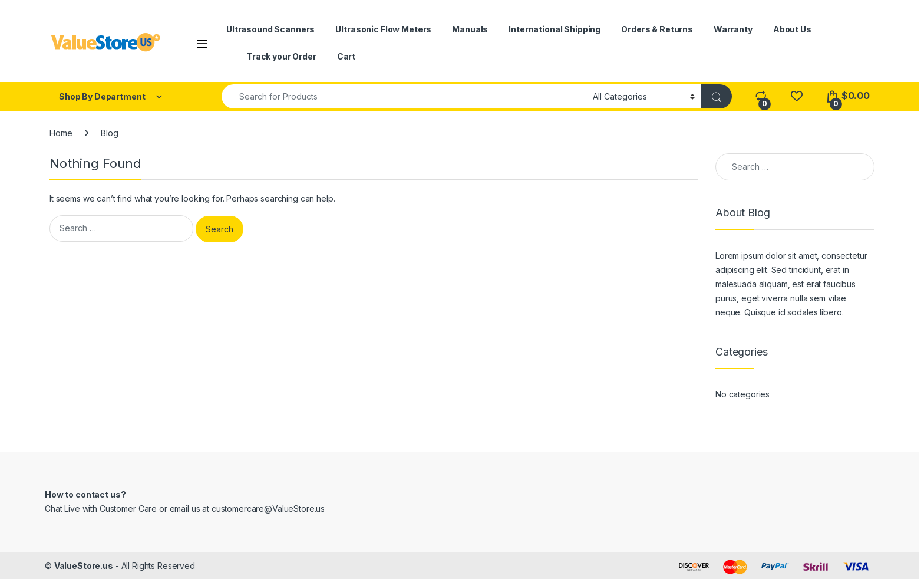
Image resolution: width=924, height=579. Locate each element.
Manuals (470, 29)
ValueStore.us (84, 566)
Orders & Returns (657, 29)
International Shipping (555, 29)
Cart (346, 56)
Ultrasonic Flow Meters (383, 29)
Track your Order (282, 56)
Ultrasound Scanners (270, 29)
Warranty (733, 29)
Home (61, 133)
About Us (792, 29)
